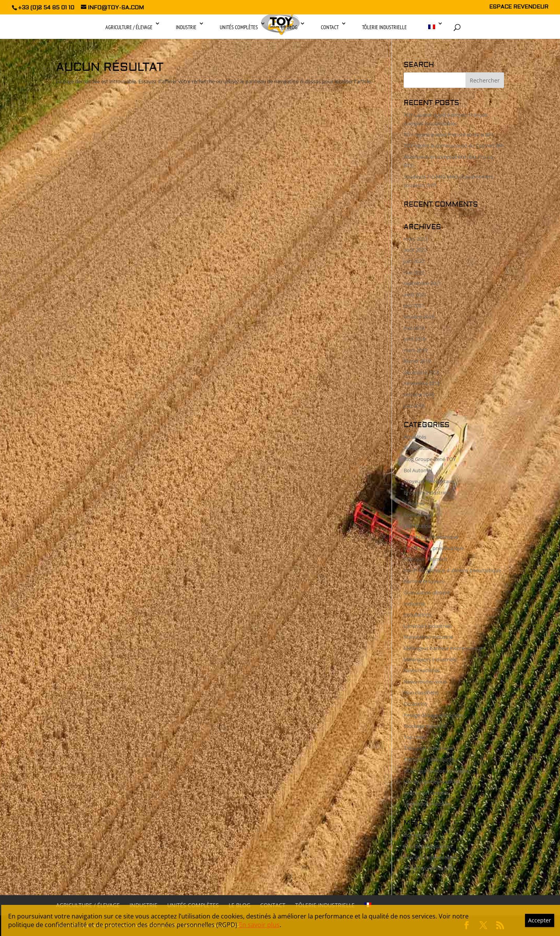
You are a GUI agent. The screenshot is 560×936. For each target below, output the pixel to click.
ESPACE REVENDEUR (519, 7)
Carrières (414, 503)
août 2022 (415, 250)
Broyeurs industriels (427, 493)
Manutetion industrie (428, 637)
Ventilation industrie (427, 804)
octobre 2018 (419, 394)
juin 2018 (414, 406)
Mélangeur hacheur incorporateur (443, 648)
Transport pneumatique (431, 759)
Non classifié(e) (421, 692)
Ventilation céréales (426, 793)
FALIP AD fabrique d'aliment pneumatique (452, 570)
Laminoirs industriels (428, 626)
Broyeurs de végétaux (429, 481)
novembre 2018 (422, 383)
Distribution (417, 526)
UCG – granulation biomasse (436, 771)
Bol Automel (418, 470)
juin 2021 (414, 305)
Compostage (418, 515)
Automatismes (421, 448)
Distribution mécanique (431, 537)
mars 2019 (416, 350)
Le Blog (289, 27)
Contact (330, 27)
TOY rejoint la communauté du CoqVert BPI (454, 145)
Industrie (186, 27)
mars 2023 (416, 239)
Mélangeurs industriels (430, 659)
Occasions (415, 704)
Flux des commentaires (430, 857)
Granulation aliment (427, 592)
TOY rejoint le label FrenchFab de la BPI (448, 135)
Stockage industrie (425, 726)
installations (418, 615)
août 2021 (415, 294)
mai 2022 (414, 272)
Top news (415, 737)
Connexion (416, 835)
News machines (422, 670)
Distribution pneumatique (434, 548)
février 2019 (417, 361)
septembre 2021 (422, 283)
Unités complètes (239, 27)
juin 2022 (414, 261)
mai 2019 (414, 328)
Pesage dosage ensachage (434, 715)
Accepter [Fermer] (540, 920)
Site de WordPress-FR (428, 868)
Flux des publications (428, 846)
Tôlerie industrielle (384, 27)
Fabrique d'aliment (425, 559)
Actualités (415, 437)
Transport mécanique (429, 748)
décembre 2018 (421, 372)
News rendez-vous (425, 682)
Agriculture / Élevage (129, 27)
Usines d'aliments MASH (432, 782)
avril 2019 (415, 339)
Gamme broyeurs (424, 581)
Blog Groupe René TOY (430, 459)
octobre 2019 (419, 317)
